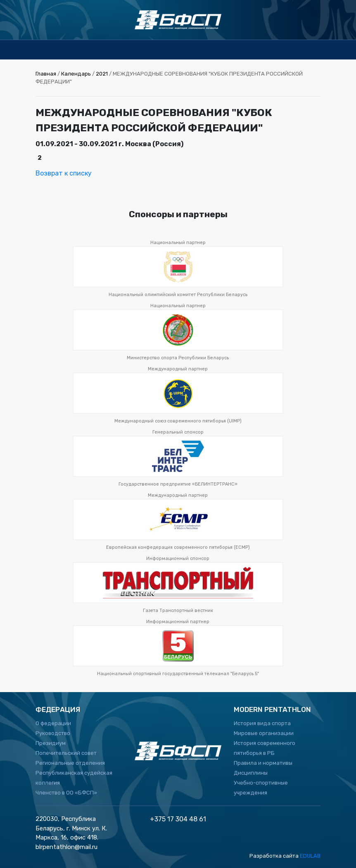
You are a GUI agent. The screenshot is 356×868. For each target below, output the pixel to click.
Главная (46, 74)
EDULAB (310, 856)
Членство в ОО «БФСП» (66, 793)
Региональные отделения (70, 763)
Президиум (51, 743)
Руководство (53, 733)
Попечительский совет (66, 753)
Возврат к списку (64, 173)
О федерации (53, 723)
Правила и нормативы (263, 763)
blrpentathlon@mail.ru (66, 847)
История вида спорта (262, 723)
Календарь (76, 74)
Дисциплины (251, 773)
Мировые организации (264, 733)
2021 (102, 74)
